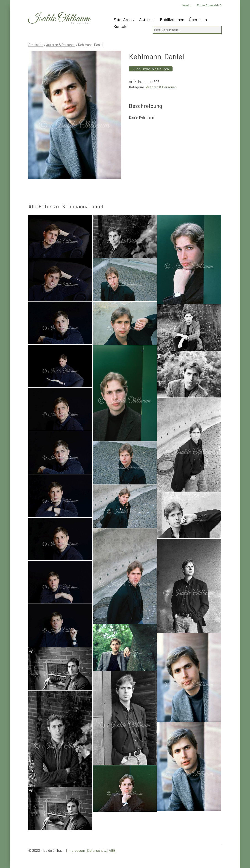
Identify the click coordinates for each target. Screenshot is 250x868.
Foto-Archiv (124, 19)
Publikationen (172, 19)
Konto (187, 5)
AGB (112, 850)
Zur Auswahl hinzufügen (151, 69)
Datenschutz (97, 850)
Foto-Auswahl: (209, 5)
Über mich (198, 19)
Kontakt (121, 26)
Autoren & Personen (61, 45)
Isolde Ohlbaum (59, 19)
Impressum (76, 850)
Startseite (36, 45)
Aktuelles (147, 19)
